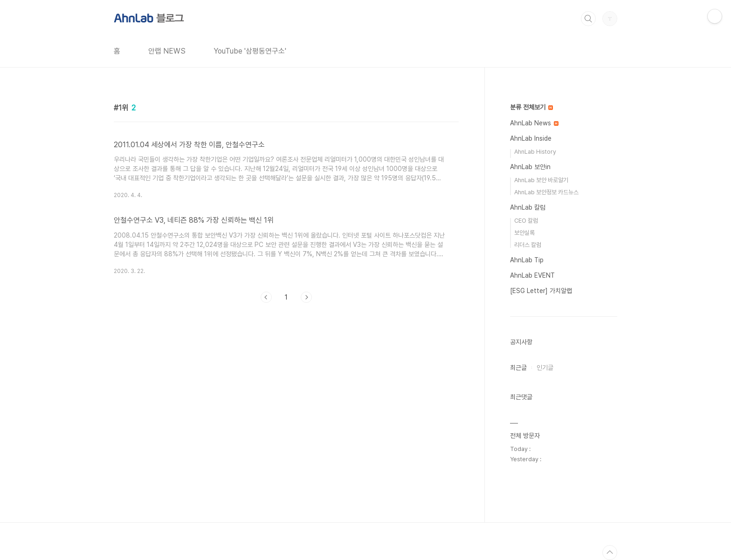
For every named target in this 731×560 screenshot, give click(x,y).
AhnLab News (534, 123)
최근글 (518, 368)
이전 (266, 297)
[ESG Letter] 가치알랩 (541, 291)
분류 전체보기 (531, 107)
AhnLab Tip (527, 260)
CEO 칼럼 (526, 221)
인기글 (545, 368)
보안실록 (524, 233)
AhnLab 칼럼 (528, 207)
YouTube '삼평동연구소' (250, 51)
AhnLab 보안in (530, 167)
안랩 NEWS (167, 51)
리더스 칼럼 (528, 245)
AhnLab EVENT (532, 275)
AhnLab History (535, 152)
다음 (306, 297)
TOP (610, 553)
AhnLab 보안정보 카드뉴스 (546, 192)
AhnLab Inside (531, 138)
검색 (588, 19)
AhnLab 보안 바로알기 (541, 180)
